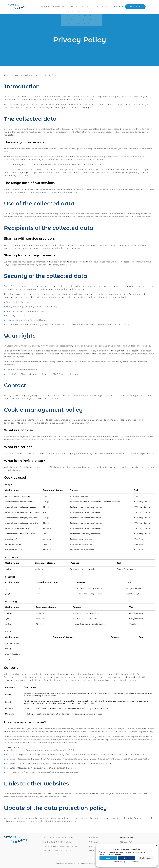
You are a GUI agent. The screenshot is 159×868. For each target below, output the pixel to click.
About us (47, 7)
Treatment (72, 7)
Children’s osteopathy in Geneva (60, 846)
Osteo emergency (115, 7)
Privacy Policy (120, 862)
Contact (100, 7)
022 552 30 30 (126, 842)
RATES (92, 846)
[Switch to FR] (149, 7)
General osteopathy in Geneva (59, 838)
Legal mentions (133, 862)
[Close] (156, 846)
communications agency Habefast (90, 863)
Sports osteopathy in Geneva (58, 842)
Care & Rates (89, 7)
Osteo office (59, 7)
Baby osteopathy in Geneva (57, 851)
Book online (136, 7)
